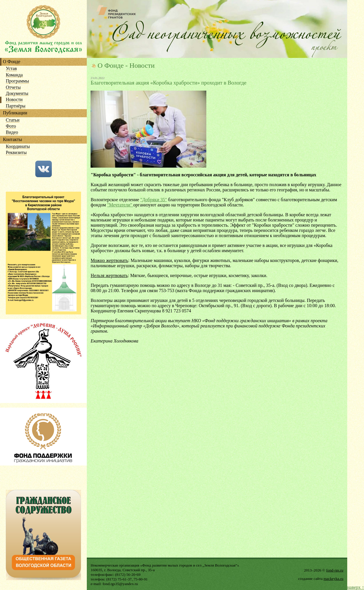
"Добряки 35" (154, 200)
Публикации (15, 113)
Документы (17, 94)
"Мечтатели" (120, 205)
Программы (17, 81)
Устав (11, 69)
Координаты (18, 147)
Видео (12, 132)
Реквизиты (16, 153)
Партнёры (16, 106)
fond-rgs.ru (335, 570)
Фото (11, 126)
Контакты (12, 140)
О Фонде (12, 62)
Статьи (13, 120)
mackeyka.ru (333, 579)
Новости (14, 100)
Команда (14, 75)
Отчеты (13, 88)
